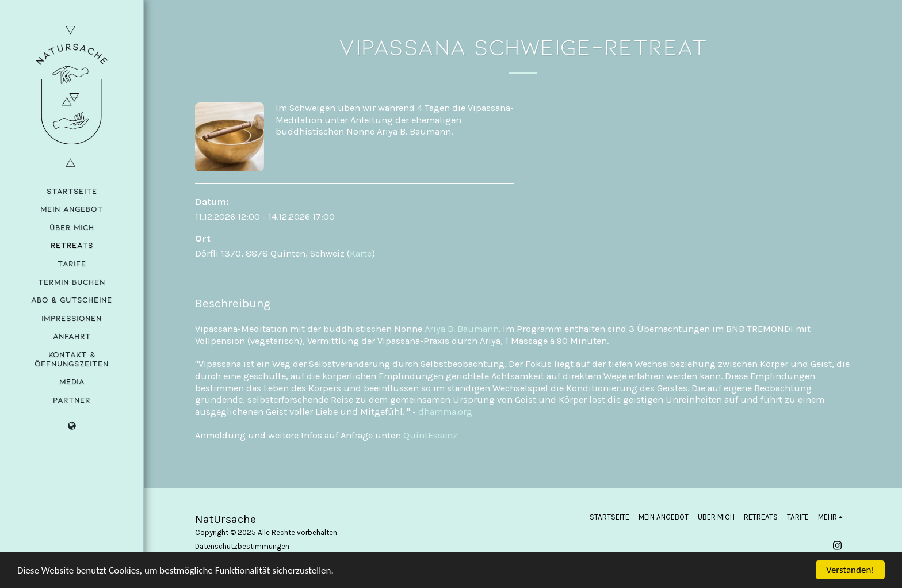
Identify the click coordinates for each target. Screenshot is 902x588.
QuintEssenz (430, 435)
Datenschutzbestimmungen (242, 546)
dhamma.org (445, 412)
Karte (361, 253)
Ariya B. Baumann (462, 329)
